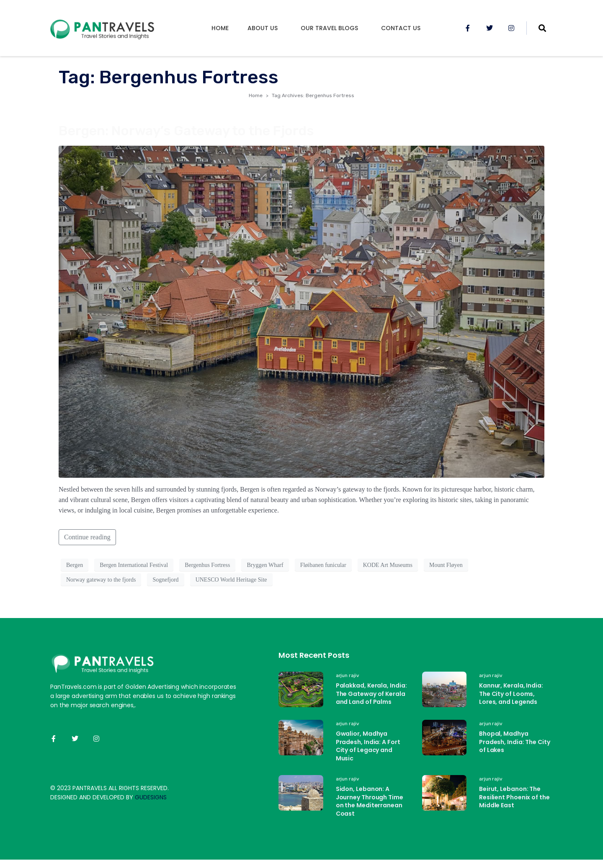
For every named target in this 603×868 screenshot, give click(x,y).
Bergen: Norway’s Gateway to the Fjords (186, 131)
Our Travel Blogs (329, 28)
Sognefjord (165, 580)
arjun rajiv (348, 675)
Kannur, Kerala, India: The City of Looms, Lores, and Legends (511, 694)
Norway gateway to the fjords (101, 580)
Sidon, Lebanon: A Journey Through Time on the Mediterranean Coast (370, 801)
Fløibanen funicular (323, 565)
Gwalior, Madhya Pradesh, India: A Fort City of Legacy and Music (368, 746)
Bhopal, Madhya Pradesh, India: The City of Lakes (515, 742)
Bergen (75, 565)
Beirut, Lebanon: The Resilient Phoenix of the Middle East (514, 797)
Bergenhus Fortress (207, 565)
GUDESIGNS (151, 797)
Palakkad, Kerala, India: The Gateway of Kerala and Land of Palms (371, 694)
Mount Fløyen (446, 565)
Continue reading (87, 537)
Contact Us (401, 28)
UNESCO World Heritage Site (231, 580)
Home (220, 28)
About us (263, 28)
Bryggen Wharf (265, 565)
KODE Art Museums (388, 565)
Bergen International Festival (134, 565)
